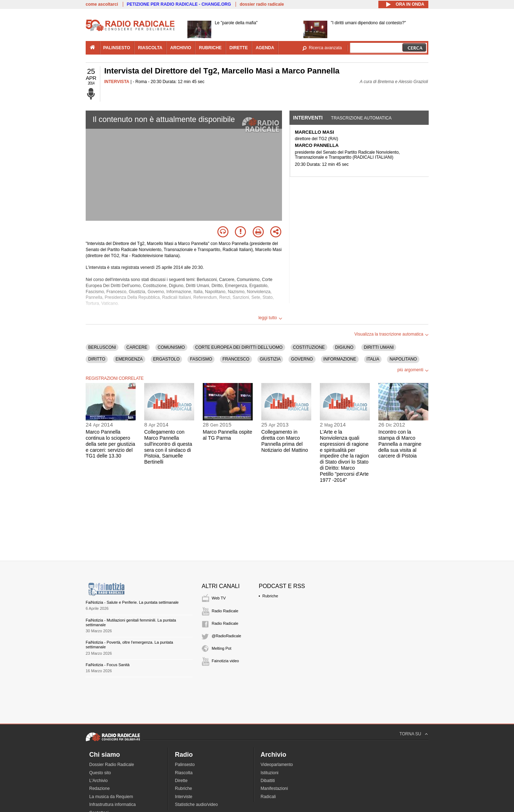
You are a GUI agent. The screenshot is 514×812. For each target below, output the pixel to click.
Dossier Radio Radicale (112, 765)
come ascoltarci (102, 4)
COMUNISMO (171, 347)
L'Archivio (99, 781)
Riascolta (184, 773)
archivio (181, 48)
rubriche (210, 48)
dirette (239, 48)
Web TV (219, 598)
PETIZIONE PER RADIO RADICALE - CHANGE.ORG (179, 4)
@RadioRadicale (226, 636)
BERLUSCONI (102, 347)
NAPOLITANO (403, 359)
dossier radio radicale (262, 4)
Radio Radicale (225, 611)
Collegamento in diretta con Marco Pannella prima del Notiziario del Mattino (285, 441)
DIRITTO (97, 359)
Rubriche (270, 596)
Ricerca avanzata (325, 48)
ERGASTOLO (166, 359)
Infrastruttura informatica (112, 805)
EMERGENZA (129, 359)
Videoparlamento (277, 765)
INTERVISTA (117, 82)
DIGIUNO (344, 347)
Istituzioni (269, 773)
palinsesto (117, 48)
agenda (265, 48)
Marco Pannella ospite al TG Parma (228, 435)
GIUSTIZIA (270, 359)
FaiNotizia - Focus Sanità (108, 665)
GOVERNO (302, 359)
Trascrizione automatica (361, 118)
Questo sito (100, 773)
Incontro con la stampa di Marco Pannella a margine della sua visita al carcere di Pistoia (400, 444)
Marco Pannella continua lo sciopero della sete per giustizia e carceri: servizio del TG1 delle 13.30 (110, 444)
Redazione (99, 788)
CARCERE (137, 347)
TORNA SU (410, 734)
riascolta (150, 48)
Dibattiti (268, 781)
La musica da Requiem (111, 797)
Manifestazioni (274, 788)
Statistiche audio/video (196, 805)
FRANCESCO (236, 359)
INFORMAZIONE (340, 359)
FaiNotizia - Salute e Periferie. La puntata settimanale (132, 602)
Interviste (184, 797)
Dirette (181, 781)
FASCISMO (201, 359)
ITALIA (373, 359)
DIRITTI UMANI (379, 347)
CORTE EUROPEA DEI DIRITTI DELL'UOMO (239, 347)
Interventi (308, 118)
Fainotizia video (225, 661)
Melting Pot (221, 648)
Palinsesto (185, 765)
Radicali (268, 797)
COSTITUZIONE (309, 347)
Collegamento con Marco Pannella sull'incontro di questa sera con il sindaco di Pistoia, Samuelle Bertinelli (168, 447)
